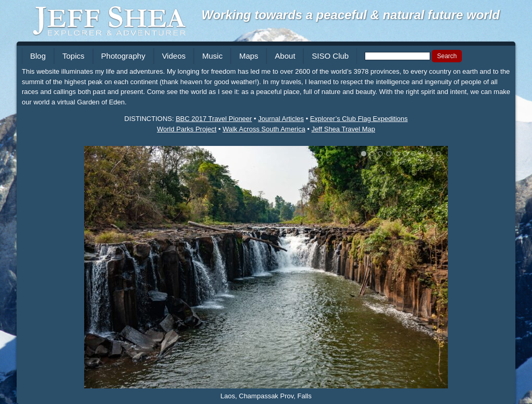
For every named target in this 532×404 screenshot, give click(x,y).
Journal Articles (281, 119)
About (285, 56)
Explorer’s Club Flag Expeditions (359, 119)
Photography (123, 56)
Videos (174, 56)
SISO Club (330, 56)
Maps (249, 56)
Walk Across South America (264, 129)
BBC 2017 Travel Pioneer (214, 119)
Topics (74, 56)
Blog (38, 56)
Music (212, 56)
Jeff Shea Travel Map (343, 129)
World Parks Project (187, 129)
